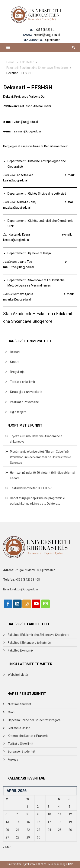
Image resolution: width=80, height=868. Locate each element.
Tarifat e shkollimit (23, 382)
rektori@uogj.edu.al (47, 35)
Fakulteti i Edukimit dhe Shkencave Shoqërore (39, 635)
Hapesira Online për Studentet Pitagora (34, 720)
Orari (11, 712)
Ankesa (13, 760)
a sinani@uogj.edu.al (28, 131)
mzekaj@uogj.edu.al (17, 208)
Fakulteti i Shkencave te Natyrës (29, 643)
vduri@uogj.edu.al (26, 122)
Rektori (15, 352)
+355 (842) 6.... (45, 30)
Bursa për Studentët (22, 751)
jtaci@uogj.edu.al (22, 267)
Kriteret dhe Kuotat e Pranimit (28, 736)
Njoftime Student (20, 704)
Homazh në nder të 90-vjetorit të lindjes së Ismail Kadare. (43, 475)
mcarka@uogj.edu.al (17, 299)
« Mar (7, 847)
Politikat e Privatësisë (24, 402)
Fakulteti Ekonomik (21, 650)
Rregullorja (17, 372)
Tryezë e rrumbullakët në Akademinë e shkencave (36, 439)
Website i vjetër (18, 675)
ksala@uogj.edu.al (15, 180)
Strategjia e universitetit (26, 392)
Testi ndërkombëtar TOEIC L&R (31, 488)
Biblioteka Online (19, 728)
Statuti (15, 362)
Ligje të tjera (18, 412)
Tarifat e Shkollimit (21, 744)
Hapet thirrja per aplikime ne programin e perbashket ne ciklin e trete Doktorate (37, 501)
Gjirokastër (52, 40)
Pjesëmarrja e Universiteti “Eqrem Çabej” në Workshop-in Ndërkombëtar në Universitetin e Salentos (41, 457)
